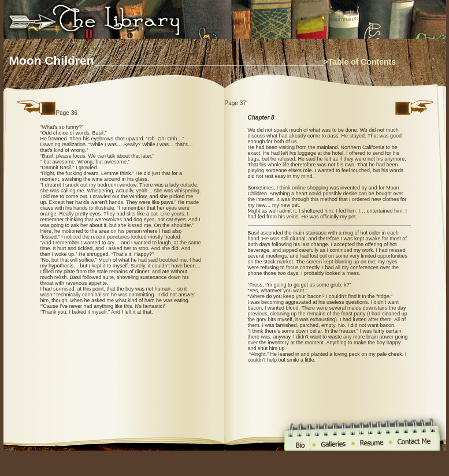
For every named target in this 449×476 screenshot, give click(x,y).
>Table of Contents (360, 62)
